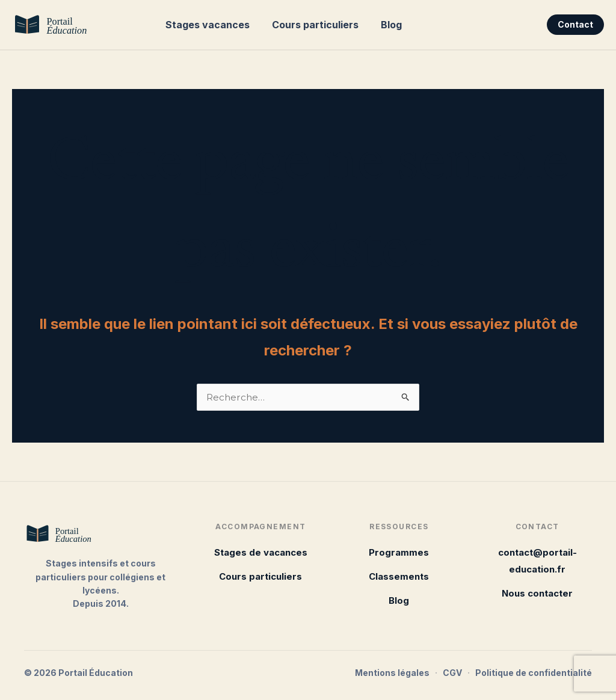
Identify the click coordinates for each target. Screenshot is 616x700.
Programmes (399, 552)
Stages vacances (206, 25)
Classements (399, 576)
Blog (383, 25)
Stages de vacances (261, 552)
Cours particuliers (310, 25)
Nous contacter (537, 593)
